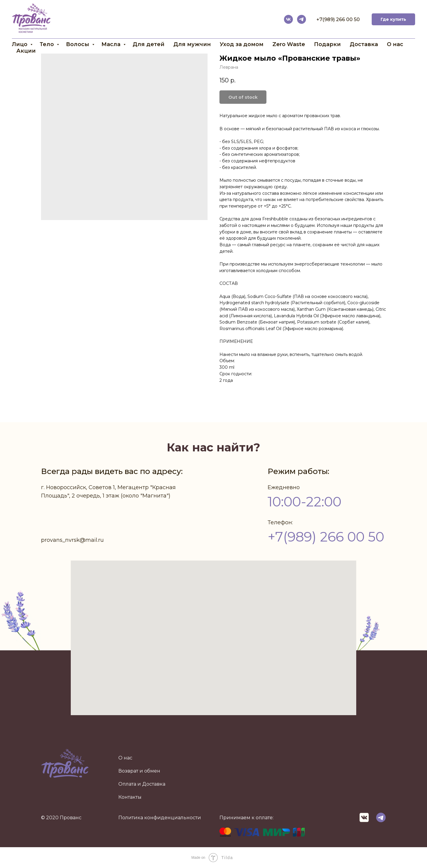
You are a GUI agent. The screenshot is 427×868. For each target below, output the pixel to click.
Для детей (149, 44)
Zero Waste (289, 44)
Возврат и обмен (139, 771)
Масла (112, 44)
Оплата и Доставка (142, 784)
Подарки (327, 44)
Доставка (364, 44)
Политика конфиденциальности (160, 818)
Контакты (130, 797)
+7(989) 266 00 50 (338, 19)
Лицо (20, 44)
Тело (47, 44)
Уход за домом (242, 44)
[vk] (288, 19)
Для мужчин (192, 44)
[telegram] (302, 19)
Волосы (78, 44)
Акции (26, 51)
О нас (395, 44)
